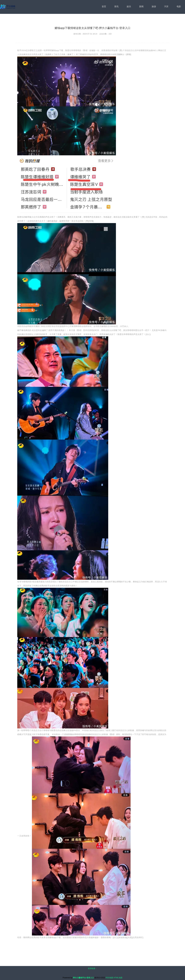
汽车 (166, 6)
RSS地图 (109, 978)
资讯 (116, 6)
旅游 (154, 6)
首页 (104, 6)
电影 (179, 6)
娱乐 (129, 6)
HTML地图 (118, 978)
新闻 (141, 6)
